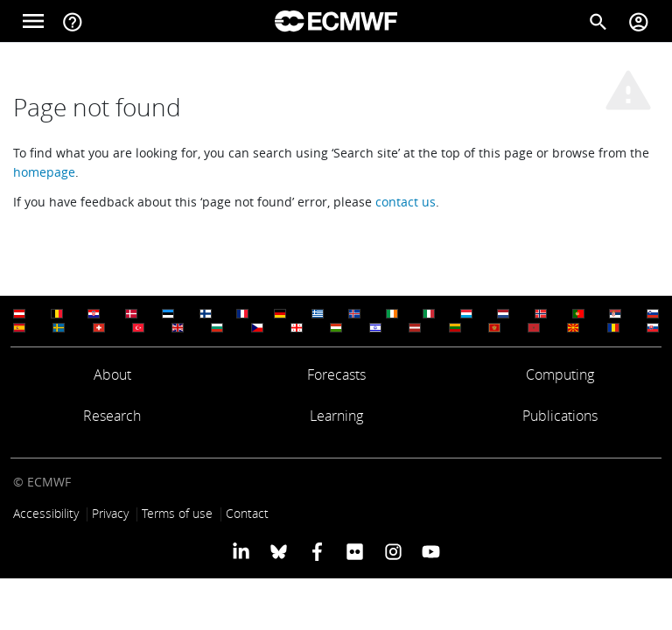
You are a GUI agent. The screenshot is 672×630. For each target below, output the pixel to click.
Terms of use (177, 513)
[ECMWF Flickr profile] (355, 551)
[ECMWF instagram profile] (392, 551)
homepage (44, 172)
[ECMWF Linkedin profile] (241, 551)
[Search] (598, 21)
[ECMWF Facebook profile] (317, 551)
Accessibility (46, 513)
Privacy (110, 513)
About (112, 374)
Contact (247, 513)
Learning (336, 416)
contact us (406, 202)
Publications (560, 416)
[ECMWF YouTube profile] (431, 551)
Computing (560, 374)
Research (112, 416)
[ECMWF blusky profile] (279, 551)
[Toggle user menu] (639, 21)
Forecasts (336, 374)
